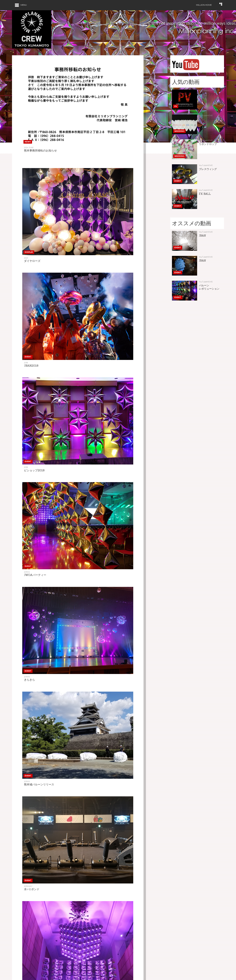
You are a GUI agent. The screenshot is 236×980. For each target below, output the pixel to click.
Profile (139, 976)
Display (16, 976)
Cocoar (98, 976)
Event (56, 970)
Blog (178, 964)
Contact (139, 970)
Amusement (100, 964)
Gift (136, 964)
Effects (57, 976)
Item (96, 970)
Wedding (58, 964)
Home (15, 964)
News (15, 970)
